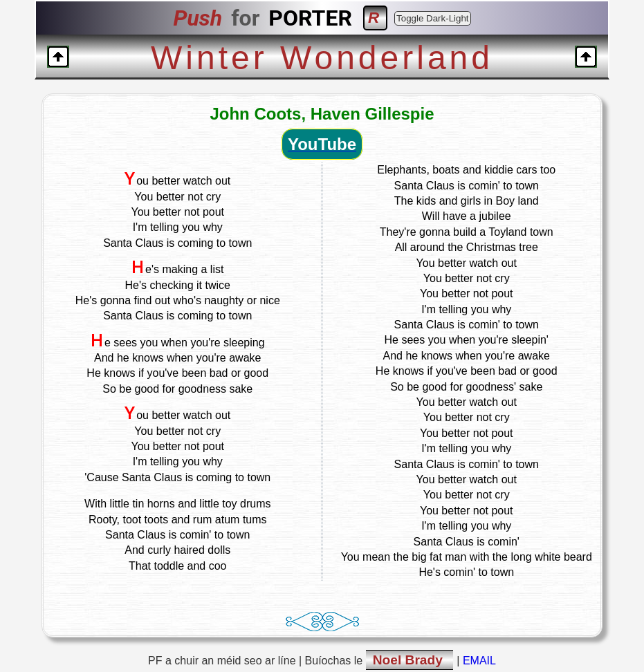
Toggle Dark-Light (432, 18)
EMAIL (479, 661)
